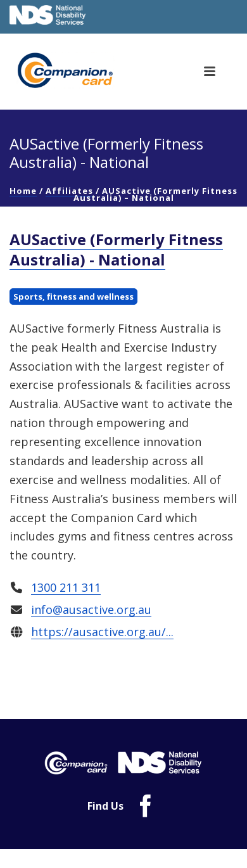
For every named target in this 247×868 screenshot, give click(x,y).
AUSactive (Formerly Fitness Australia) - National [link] (116, 249)
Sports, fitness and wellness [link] (73, 297)
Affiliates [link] (69, 191)
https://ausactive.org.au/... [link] (102, 632)
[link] (79, 70)
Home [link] (23, 191)
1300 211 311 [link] (66, 587)
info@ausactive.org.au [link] (91, 610)
